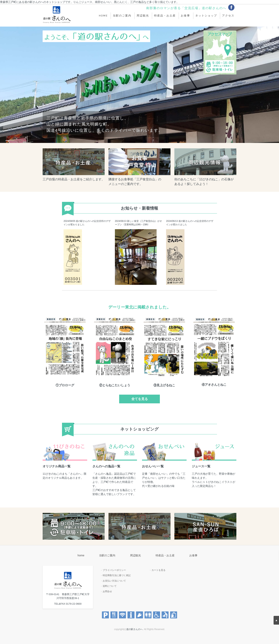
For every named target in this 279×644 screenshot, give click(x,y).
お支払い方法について (114, 581)
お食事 (185, 16)
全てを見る (140, 399)
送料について (110, 586)
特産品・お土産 (165, 16)
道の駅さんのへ (134, 629)
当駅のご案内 (122, 16)
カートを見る (158, 570)
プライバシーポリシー (114, 570)
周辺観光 (143, 16)
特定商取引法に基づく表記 (117, 575)
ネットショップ (206, 16)
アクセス (228, 16)
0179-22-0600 (74, 604)
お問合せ (107, 591)
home (103, 16)
